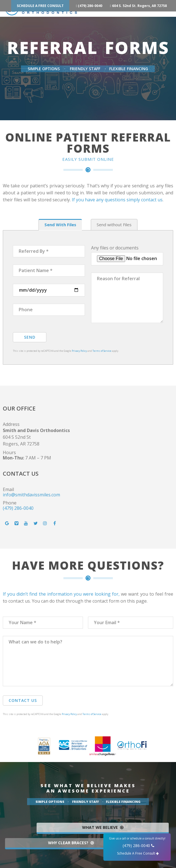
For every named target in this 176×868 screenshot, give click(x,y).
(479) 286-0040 (90, 6)
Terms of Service (102, 351)
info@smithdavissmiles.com (31, 495)
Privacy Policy (79, 351)
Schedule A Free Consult (40, 6)
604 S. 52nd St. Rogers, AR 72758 (141, 6)
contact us (152, 200)
